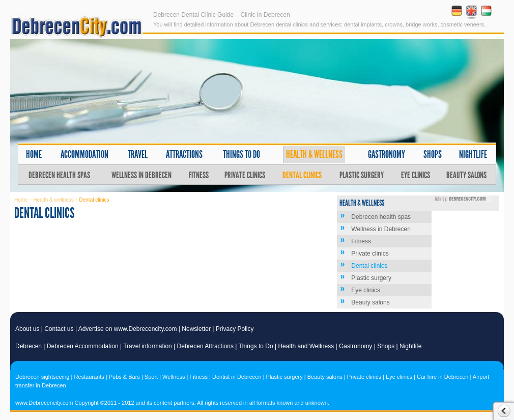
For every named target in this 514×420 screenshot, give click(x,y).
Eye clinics (416, 175)
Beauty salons (466, 175)
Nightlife (473, 154)
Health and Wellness (306, 346)
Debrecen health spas (59, 175)
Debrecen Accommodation (83, 346)
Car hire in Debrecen (443, 377)
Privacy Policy (235, 329)
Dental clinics (302, 175)
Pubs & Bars (124, 377)
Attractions (184, 154)
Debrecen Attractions (205, 346)
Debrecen (28, 346)
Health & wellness (314, 154)
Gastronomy (387, 154)
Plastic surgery (362, 175)
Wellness (174, 377)
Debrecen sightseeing (42, 377)
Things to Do (256, 346)
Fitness (199, 175)
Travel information (148, 346)
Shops (433, 154)
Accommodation (84, 154)
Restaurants (89, 377)
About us (27, 329)
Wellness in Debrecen (141, 175)
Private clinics (245, 175)
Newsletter (196, 329)
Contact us (59, 329)
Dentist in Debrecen (237, 377)
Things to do (241, 154)
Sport (151, 377)
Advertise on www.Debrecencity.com (128, 329)
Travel (138, 154)
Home (34, 154)
